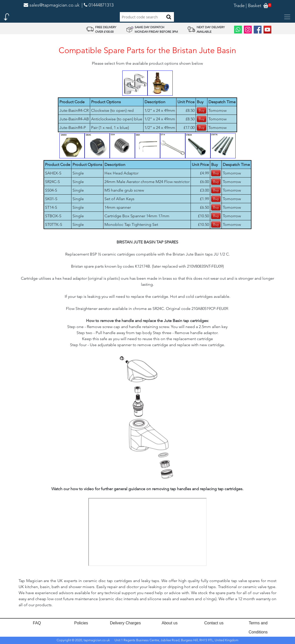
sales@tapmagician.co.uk (52, 5)
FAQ (37, 623)
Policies (81, 623)
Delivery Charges (125, 623)
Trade (239, 6)
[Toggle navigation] (287, 17)
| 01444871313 (98, 5)
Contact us (214, 623)
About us (170, 623)
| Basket (253, 6)
